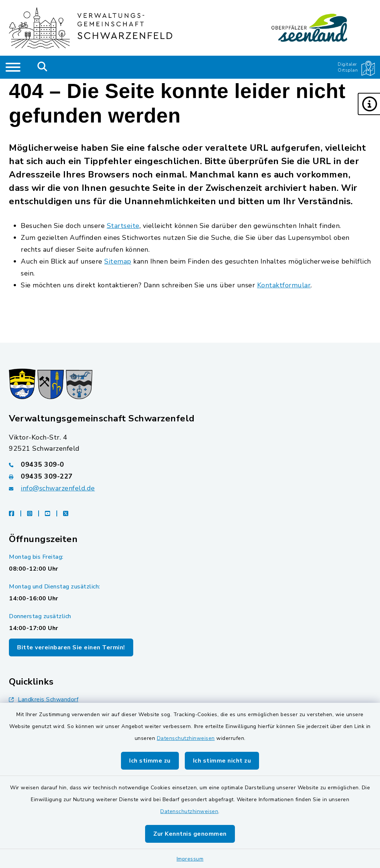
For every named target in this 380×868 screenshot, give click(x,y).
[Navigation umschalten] (13, 67)
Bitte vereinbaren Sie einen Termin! (71, 647)
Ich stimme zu (150, 761)
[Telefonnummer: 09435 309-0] (190, 464)
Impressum (190, 859)
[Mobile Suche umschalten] (42, 67)
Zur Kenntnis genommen (190, 834)
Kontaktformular (284, 285)
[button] (369, 104)
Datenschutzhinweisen (186, 738)
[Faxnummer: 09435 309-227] (190, 476)
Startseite (123, 226)
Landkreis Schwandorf (44, 699)
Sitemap (118, 261)
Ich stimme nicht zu (222, 761)
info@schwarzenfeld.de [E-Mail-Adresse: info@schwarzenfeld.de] (58, 488)
